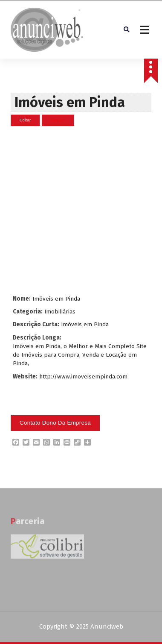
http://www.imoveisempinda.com (83, 377)
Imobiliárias (60, 312)
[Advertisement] (80, 210)
